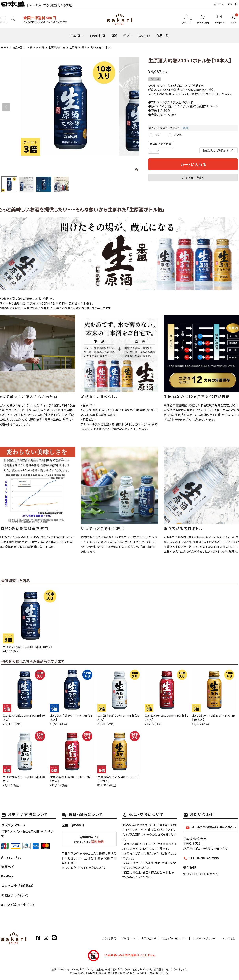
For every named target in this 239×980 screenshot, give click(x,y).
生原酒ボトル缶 (57, 47)
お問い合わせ (149, 938)
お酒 (29, 47)
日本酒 (75, 36)
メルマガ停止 (228, 938)
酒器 (114, 36)
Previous (6, 107)
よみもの (144, 36)
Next (134, 107)
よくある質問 (109, 938)
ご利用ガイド (80, 868)
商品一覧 (162, 36)
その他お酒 (97, 36)
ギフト (127, 36)
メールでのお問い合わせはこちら (209, 827)
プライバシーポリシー (204, 938)
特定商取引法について (174, 938)
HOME (5, 47)
